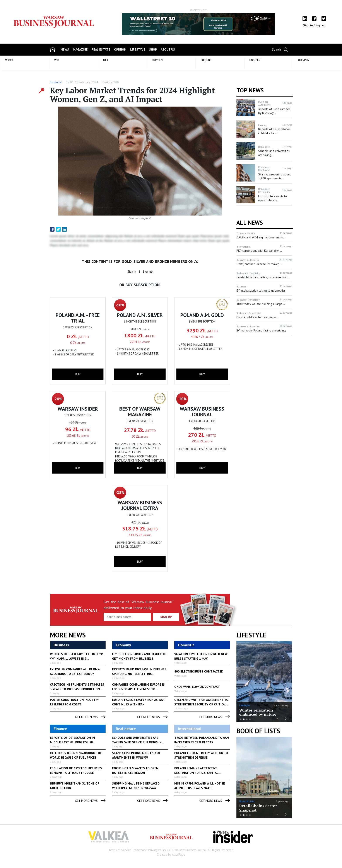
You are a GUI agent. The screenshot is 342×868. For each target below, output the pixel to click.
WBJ (116, 82)
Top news (250, 90)
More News (68, 635)
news (65, 49)
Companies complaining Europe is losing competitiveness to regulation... (138, 689)
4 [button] (250, 719)
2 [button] (244, 719)
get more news (90, 717)
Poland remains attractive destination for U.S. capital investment (196, 773)
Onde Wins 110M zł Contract (197, 687)
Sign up (321, 25)
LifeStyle (245, 705)
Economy (56, 82)
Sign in (308, 25)
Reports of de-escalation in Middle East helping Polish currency (72, 742)
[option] (198, 24)
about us (168, 49)
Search (276, 49)
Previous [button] (122, 26)
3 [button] (247, 719)
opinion (120, 49)
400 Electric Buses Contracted (199, 671)
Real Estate (101, 49)
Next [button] (274, 24)
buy (78, 374)
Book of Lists (258, 731)
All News (250, 223)
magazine (80, 49)
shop (153, 49)
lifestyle (138, 49)
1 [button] (241, 719)
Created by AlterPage (171, 854)
